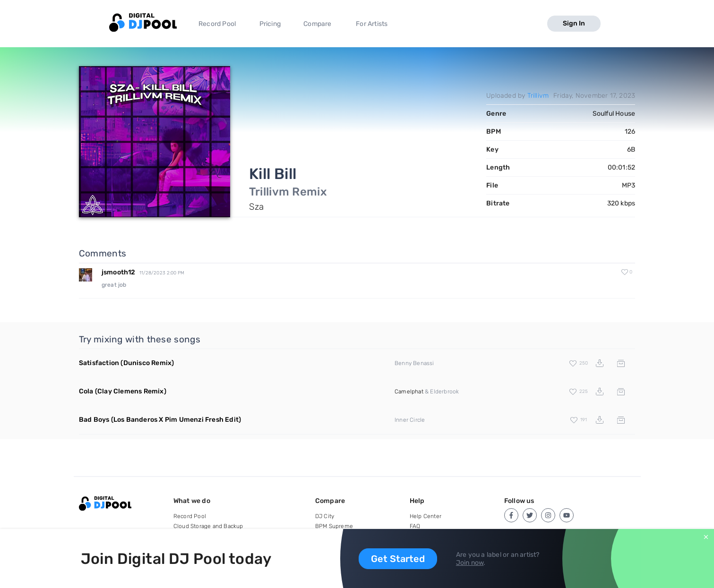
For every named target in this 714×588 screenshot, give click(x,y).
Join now (470, 563)
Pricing (270, 24)
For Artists (372, 24)
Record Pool (217, 24)
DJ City (325, 516)
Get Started (398, 559)
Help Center (426, 516)
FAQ (415, 526)
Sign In (574, 23)
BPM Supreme (334, 526)
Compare (317, 24)
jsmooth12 (119, 272)
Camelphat (409, 392)
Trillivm (538, 96)
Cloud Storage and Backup (208, 526)
